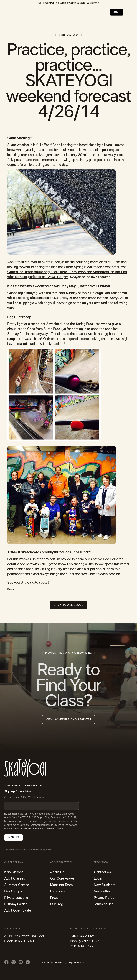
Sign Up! (13, 838)
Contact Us (102, 872)
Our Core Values (62, 878)
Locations (57, 891)
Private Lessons (16, 898)
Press (54, 898)
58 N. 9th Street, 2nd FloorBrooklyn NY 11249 (24, 939)
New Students (105, 885)
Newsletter (102, 891)
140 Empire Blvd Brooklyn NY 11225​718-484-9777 (85, 941)
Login (98, 878)
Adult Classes (15, 878)
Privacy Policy (104, 898)
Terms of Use (104, 904)
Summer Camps (17, 885)
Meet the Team (61, 885)
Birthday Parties (16, 904)
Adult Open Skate (18, 910)
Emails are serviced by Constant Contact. (42, 829)
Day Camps (13, 891)
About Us (57, 872)
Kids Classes (14, 872)
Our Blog (57, 904)
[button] (130, 12)
